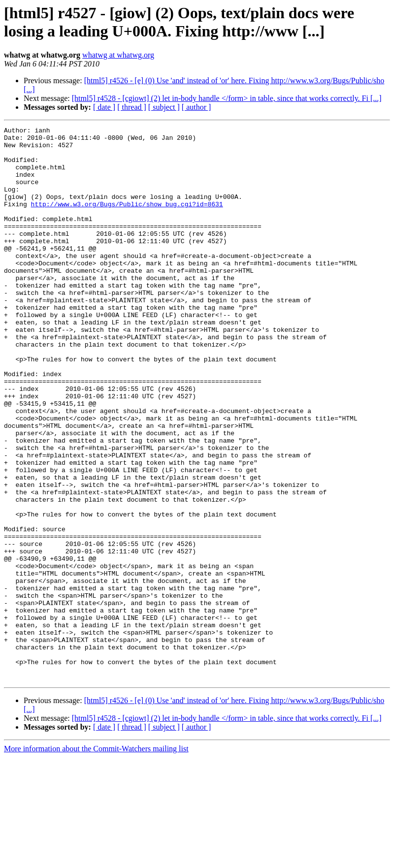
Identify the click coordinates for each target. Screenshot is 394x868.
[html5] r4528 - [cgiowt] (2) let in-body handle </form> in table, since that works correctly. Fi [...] (227, 98)
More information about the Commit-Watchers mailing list (96, 859)
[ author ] (197, 107)
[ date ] (104, 107)
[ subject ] (164, 107)
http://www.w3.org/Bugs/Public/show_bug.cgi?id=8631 (127, 220)
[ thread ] (132, 107)
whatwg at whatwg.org (118, 55)
